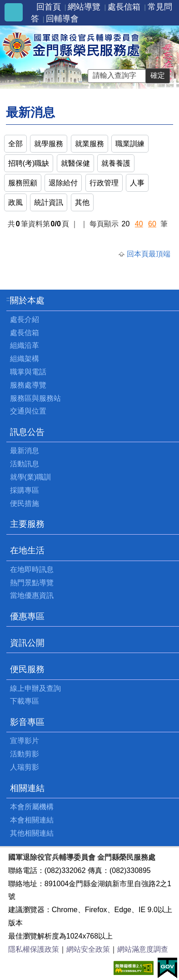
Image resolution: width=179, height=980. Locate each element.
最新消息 (25, 451)
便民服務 (27, 669)
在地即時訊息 (32, 569)
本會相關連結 (32, 820)
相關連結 (27, 788)
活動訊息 (25, 464)
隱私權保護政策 (34, 949)
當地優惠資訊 (32, 595)
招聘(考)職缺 (29, 163)
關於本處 (27, 300)
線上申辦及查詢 (35, 688)
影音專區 (27, 722)
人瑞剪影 (25, 767)
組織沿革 (25, 345)
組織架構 (25, 359)
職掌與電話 (28, 372)
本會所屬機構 (32, 807)
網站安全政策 (88, 949)
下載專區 (25, 701)
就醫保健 (75, 163)
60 (152, 224)
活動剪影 (25, 754)
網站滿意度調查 (143, 949)
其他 (82, 202)
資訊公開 (27, 643)
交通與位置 (28, 411)
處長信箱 (124, 7)
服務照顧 (23, 183)
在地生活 (27, 550)
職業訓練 (130, 144)
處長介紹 (25, 319)
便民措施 (25, 503)
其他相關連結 (32, 833)
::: (9, 299)
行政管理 (104, 183)
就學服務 (49, 144)
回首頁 (49, 7)
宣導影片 (25, 741)
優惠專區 (27, 616)
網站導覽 (84, 7)
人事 (137, 183)
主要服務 (27, 524)
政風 (15, 202)
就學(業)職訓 (31, 477)
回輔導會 (62, 19)
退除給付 (63, 183)
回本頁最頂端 (149, 254)
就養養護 (116, 163)
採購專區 (25, 490)
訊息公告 (27, 432)
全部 (15, 144)
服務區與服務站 (35, 398)
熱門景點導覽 (32, 583)
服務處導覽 (28, 385)
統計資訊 (49, 202)
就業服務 (89, 144)
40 (139, 224)
